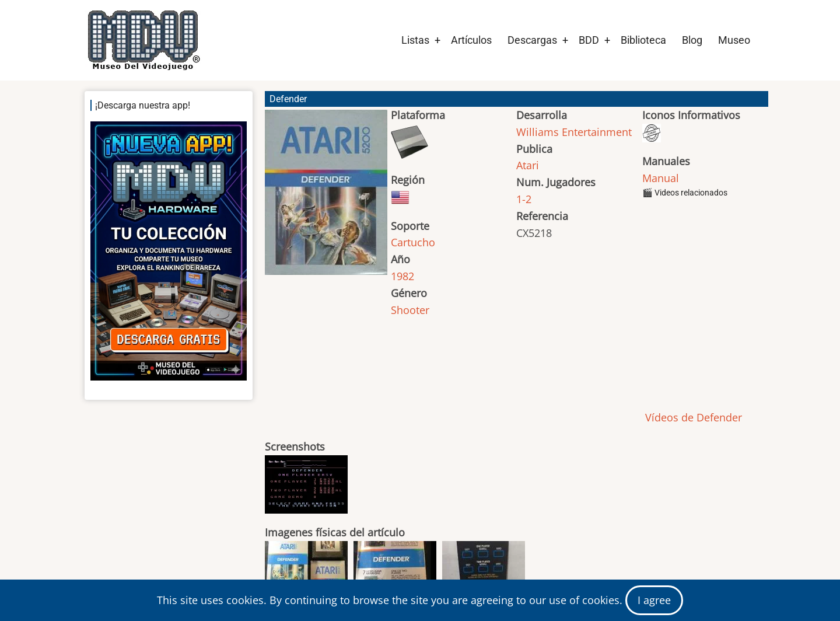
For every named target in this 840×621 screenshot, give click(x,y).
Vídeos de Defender (692, 417)
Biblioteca (643, 40)
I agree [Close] (654, 600)
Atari (528, 165)
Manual (661, 178)
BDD (589, 40)
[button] (326, 198)
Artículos (471, 40)
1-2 (524, 199)
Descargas (532, 40)
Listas (415, 40)
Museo (734, 40)
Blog (692, 40)
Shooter (410, 310)
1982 (402, 276)
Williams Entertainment (574, 132)
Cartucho (413, 242)
